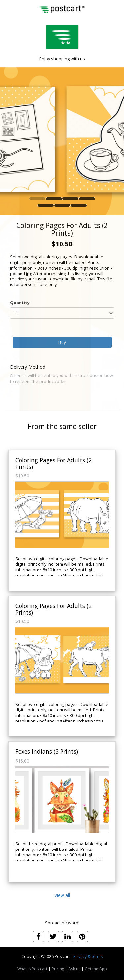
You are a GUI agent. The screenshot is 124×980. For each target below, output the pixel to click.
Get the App (96, 969)
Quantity (20, 303)
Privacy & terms (88, 956)
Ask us (74, 969)
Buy (62, 342)
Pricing (58, 969)
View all (62, 895)
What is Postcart (32, 969)
